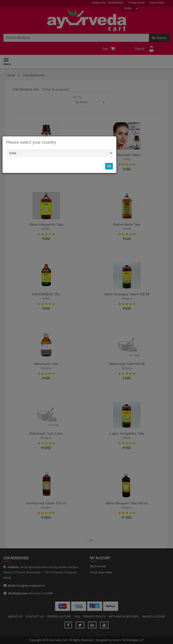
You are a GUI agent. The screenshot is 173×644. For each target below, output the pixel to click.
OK (109, 166)
